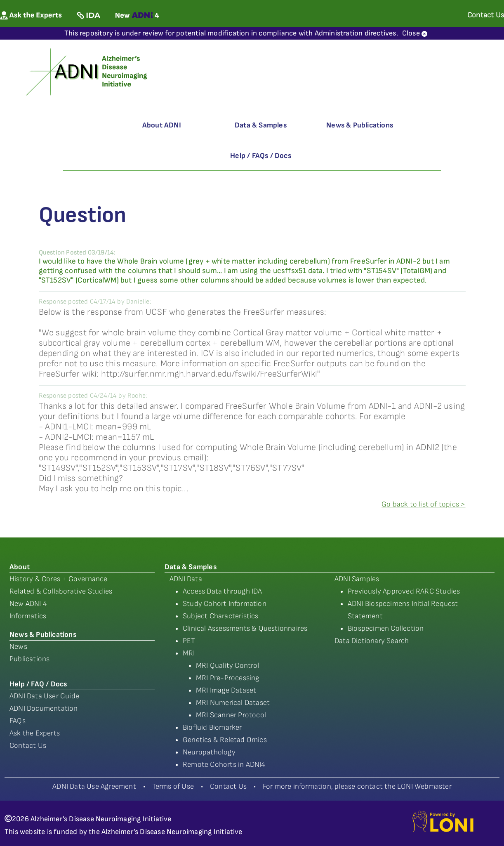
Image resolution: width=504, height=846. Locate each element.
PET (189, 641)
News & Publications (360, 125)
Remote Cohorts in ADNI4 (224, 765)
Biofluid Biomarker (212, 727)
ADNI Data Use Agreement (94, 786)
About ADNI (162, 125)
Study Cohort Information (225, 604)
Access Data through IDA (223, 591)
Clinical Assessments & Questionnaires (245, 628)
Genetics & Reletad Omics (225, 740)
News (18, 647)
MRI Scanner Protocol (231, 715)
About (20, 567)
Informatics (28, 616)
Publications (29, 659)
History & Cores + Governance (59, 579)
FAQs (18, 721)
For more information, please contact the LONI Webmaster (357, 786)
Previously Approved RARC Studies (404, 591)
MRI (189, 653)
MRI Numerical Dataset (233, 703)
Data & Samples (261, 125)
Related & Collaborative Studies (61, 591)
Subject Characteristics (221, 616)
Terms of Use (173, 786)
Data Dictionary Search (372, 641)
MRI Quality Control (228, 666)
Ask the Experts (35, 733)
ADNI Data (186, 579)
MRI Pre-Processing (228, 678)
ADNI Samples (357, 579)
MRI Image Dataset (226, 690)
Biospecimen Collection (386, 628)
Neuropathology (209, 752)
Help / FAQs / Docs (261, 156)
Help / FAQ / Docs (38, 684)
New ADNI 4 (28, 604)
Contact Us (28, 746)
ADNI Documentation (44, 708)
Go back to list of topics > (423, 504)
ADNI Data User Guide (44, 696)
